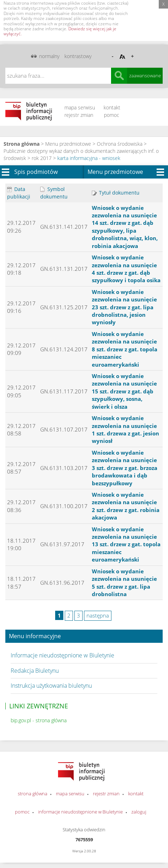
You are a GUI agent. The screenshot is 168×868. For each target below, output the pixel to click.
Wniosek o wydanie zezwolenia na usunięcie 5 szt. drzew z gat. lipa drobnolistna (124, 583)
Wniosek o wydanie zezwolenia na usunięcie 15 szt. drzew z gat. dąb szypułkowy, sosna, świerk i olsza (124, 391)
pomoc (112, 115)
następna (98, 615)
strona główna (33, 794)
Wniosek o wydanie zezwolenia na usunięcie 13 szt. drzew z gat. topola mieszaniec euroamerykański (126, 544)
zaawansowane (145, 76)
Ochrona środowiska (120, 144)
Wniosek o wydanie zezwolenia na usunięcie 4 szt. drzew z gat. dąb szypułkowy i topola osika (126, 269)
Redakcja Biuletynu (35, 671)
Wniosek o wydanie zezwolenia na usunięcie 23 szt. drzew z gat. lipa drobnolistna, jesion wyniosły (124, 307)
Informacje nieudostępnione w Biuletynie (62, 655)
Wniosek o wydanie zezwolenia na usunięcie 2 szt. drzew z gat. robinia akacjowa (126, 506)
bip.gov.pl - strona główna (39, 720)
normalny (49, 56)
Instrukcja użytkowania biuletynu (51, 686)
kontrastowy (78, 56)
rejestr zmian (79, 115)
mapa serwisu (80, 107)
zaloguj (139, 812)
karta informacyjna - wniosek (89, 158)
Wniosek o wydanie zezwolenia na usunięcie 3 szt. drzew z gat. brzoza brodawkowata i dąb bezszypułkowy (125, 468)
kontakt (112, 107)
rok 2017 (42, 158)
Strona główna (22, 144)
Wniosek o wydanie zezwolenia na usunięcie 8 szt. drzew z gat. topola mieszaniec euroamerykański (125, 349)
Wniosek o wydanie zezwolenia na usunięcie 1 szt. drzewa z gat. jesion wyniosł (125, 429)
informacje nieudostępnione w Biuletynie (80, 812)
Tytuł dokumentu (116, 193)
